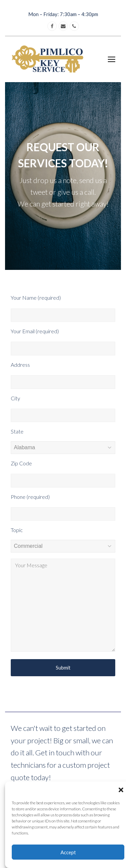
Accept (68, 852)
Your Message (63, 605)
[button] (121, 790)
